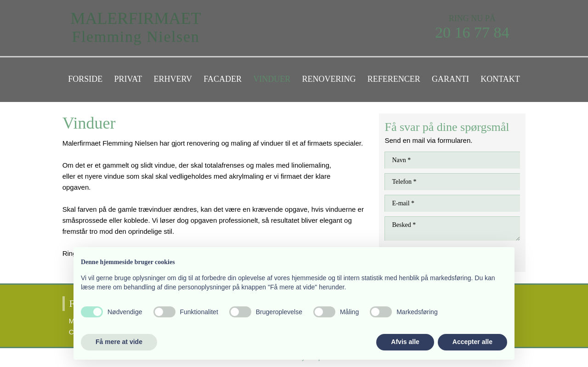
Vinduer (272, 79)
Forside (85, 79)
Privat (128, 79)
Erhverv (173, 79)
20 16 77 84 (472, 32)
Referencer (394, 79)
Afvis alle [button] (405, 342)
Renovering (329, 79)
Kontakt (500, 79)
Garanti (450, 79)
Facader (223, 79)
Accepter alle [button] (472, 342)
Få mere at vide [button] (119, 342)
